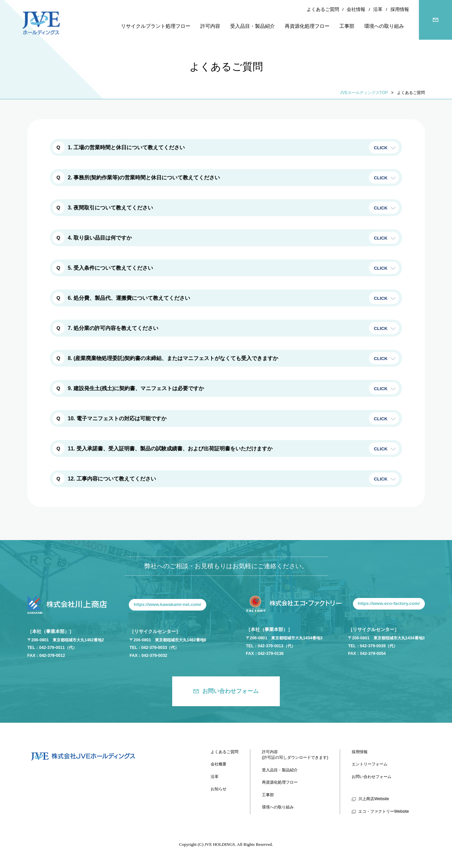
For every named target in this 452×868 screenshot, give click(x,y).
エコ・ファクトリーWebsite (384, 811)
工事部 (268, 795)
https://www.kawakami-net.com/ (168, 604)
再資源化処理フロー (280, 782)
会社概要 (219, 764)
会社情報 (356, 9)
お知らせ (219, 789)
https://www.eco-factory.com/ (389, 603)
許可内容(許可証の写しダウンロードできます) (295, 755)
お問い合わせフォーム (230, 691)
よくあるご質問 (323, 9)
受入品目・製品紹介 (280, 770)
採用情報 (400, 9)
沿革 (378, 9)
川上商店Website (374, 799)
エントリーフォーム (370, 764)
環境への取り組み (278, 807)
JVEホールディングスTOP (364, 93)
